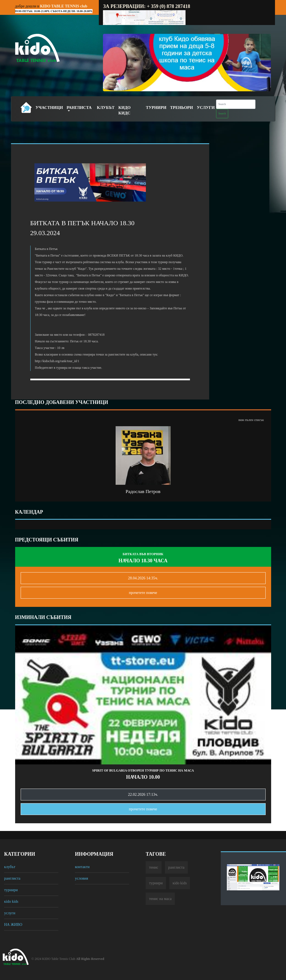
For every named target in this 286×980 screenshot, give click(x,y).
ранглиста (12, 878)
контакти (82, 867)
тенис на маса (160, 899)
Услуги (206, 108)
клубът (10, 867)
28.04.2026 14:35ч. (143, 578)
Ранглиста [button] (79, 108)
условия (81, 878)
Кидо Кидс (125, 110)
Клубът (106, 108)
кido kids (11, 901)
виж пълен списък (251, 420)
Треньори (182, 108)
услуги (10, 913)
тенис (154, 867)
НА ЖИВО (13, 925)
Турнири (156, 108)
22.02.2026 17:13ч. (143, 795)
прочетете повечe (143, 593)
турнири (11, 890)
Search (222, 113)
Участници (49, 108)
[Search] (236, 104)
